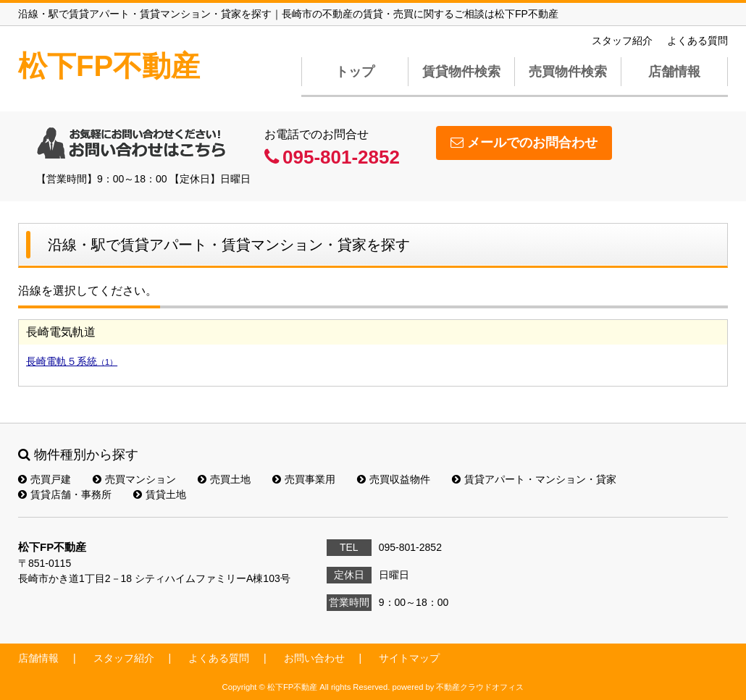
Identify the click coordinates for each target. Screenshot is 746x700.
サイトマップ (409, 658)
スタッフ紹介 (622, 41)
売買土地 (224, 479)
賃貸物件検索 (461, 72)
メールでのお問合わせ (524, 143)
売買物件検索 (568, 72)
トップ (355, 72)
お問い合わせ (314, 658)
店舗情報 (674, 72)
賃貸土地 (160, 494)
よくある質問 (697, 41)
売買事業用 (304, 479)
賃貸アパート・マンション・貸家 (534, 479)
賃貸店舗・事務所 (65, 494)
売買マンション (134, 479)
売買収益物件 (394, 479)
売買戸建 (45, 479)
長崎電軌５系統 (72, 361)
